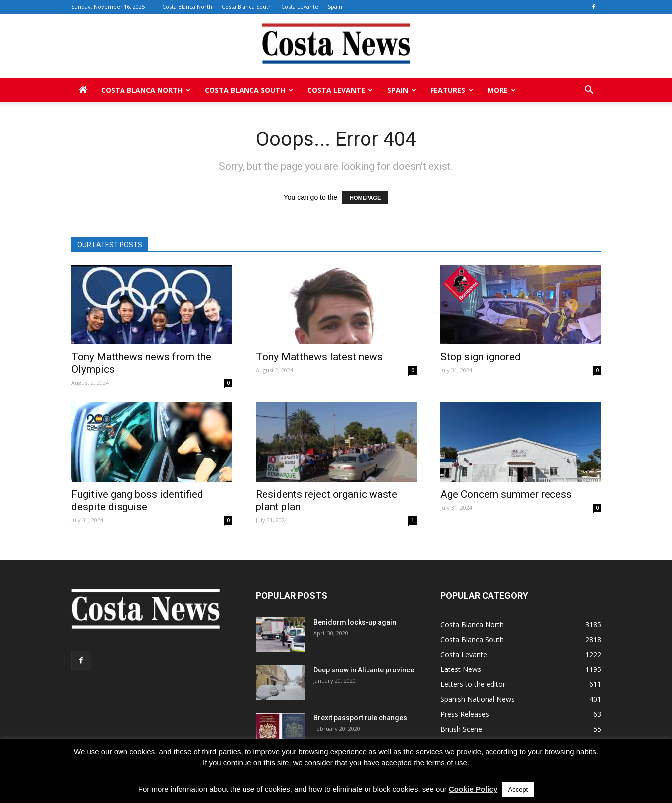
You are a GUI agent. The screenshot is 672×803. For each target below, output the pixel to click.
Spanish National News (478, 699)
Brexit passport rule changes (360, 718)
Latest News (461, 669)
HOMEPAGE (365, 198)
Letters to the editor (473, 684)
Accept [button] (518, 789)
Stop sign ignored (481, 357)
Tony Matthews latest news (319, 357)
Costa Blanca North (187, 7)
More (502, 90)
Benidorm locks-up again (355, 622)
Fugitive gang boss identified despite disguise (137, 501)
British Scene (461, 729)
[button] (589, 90)
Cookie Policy (473, 789)
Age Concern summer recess (506, 494)
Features (452, 90)
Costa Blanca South (247, 7)
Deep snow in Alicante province (364, 670)
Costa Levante (300, 7)
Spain (335, 7)
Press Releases (465, 714)
